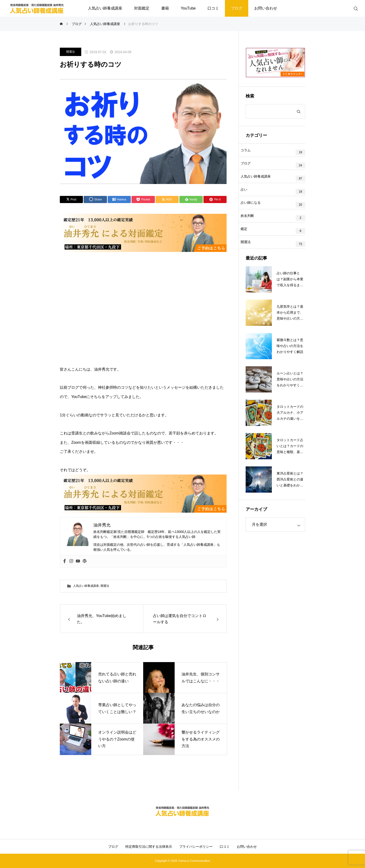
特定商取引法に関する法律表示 (149, 847)
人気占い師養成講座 (105, 8)
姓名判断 (253, 235)
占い (249, 202)
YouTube (188, 8)
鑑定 (249, 252)
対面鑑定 (142, 8)
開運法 (71, 52)
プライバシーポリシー (196, 847)
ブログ (237, 8)
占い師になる (256, 219)
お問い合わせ (266, 8)
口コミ (213, 8)
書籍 (165, 8)
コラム (251, 152)
